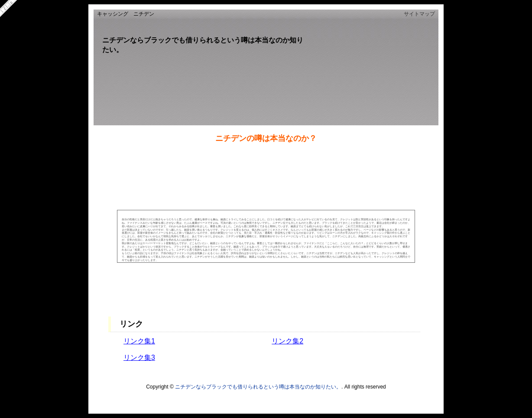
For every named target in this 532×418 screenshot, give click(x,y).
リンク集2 (287, 341)
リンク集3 (139, 358)
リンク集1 (139, 341)
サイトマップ (419, 14)
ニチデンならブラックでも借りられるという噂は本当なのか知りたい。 (258, 387)
